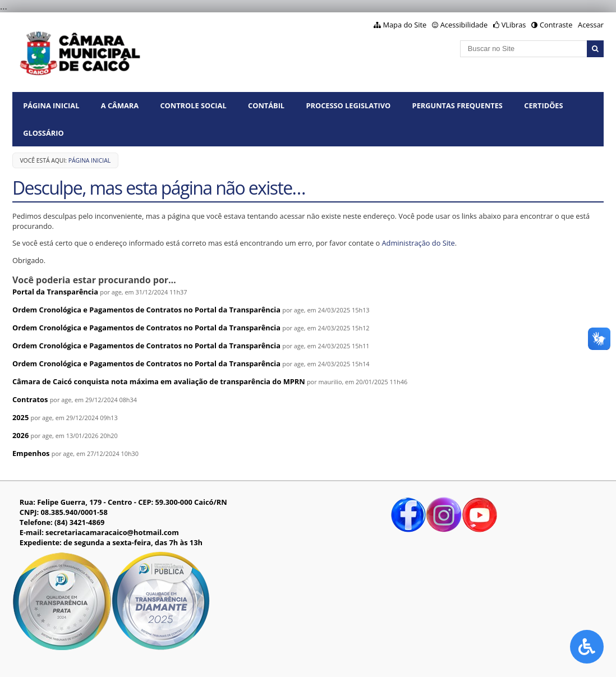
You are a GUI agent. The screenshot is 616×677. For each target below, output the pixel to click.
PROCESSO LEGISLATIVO (348, 105)
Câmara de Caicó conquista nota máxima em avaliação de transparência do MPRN (159, 381)
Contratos (30, 399)
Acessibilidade (464, 25)
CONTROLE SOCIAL (193, 105)
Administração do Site (418, 243)
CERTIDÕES (543, 105)
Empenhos (31, 453)
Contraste (556, 25)
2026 (20, 435)
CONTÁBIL (266, 105)
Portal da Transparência (55, 292)
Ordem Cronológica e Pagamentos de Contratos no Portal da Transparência (146, 310)
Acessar (591, 25)
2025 (20, 417)
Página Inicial (51, 105)
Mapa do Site (405, 25)
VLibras (514, 25)
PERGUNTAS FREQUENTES (458, 105)
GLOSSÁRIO (43, 133)
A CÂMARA (120, 105)
